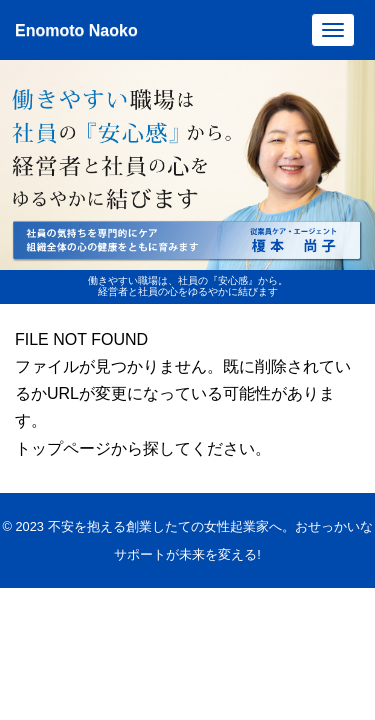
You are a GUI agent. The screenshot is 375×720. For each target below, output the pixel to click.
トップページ (63, 448)
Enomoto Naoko (76, 30)
